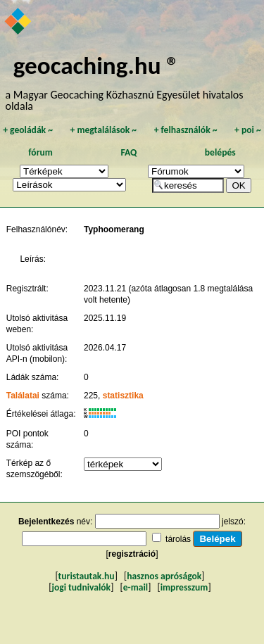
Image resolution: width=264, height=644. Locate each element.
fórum (40, 152)
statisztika (123, 396)
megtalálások (103, 130)
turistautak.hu (87, 576)
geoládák (28, 130)
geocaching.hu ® (96, 65)
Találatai (23, 396)
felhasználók (186, 130)
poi (248, 130)
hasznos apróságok (164, 576)
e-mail (136, 587)
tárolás (178, 539)
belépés (220, 152)
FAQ (128, 152)
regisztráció (132, 554)
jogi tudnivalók (81, 587)
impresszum (184, 587)
